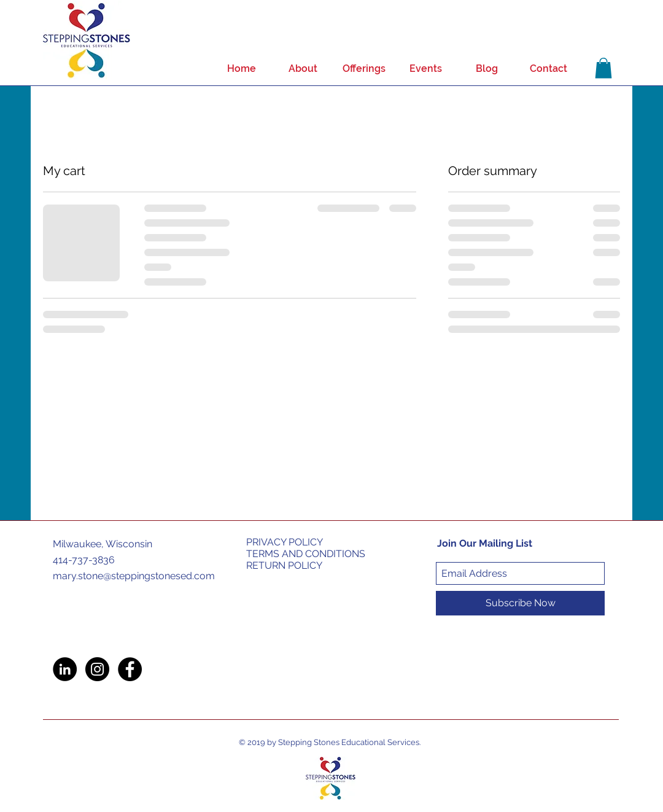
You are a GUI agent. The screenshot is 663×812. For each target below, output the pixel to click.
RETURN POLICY (284, 565)
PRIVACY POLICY (285, 542)
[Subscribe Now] (520, 603)
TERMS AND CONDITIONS (306, 554)
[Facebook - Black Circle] (130, 669)
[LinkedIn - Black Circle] (65, 669)
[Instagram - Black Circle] (97, 669)
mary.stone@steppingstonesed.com (134, 576)
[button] (603, 68)
